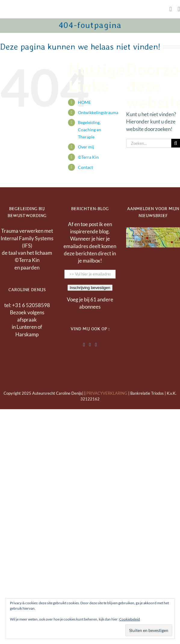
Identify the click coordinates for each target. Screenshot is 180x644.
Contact (85, 167)
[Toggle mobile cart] (171, 9)
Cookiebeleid (130, 619)
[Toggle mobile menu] (179, 9)
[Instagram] (96, 345)
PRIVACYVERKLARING (107, 393)
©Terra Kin (88, 157)
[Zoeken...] (149, 143)
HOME (84, 102)
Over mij (86, 147)
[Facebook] (90, 345)
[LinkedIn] (84, 345)
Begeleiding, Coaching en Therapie (90, 130)
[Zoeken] (176, 143)
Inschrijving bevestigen (90, 288)
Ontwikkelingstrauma (98, 112)
